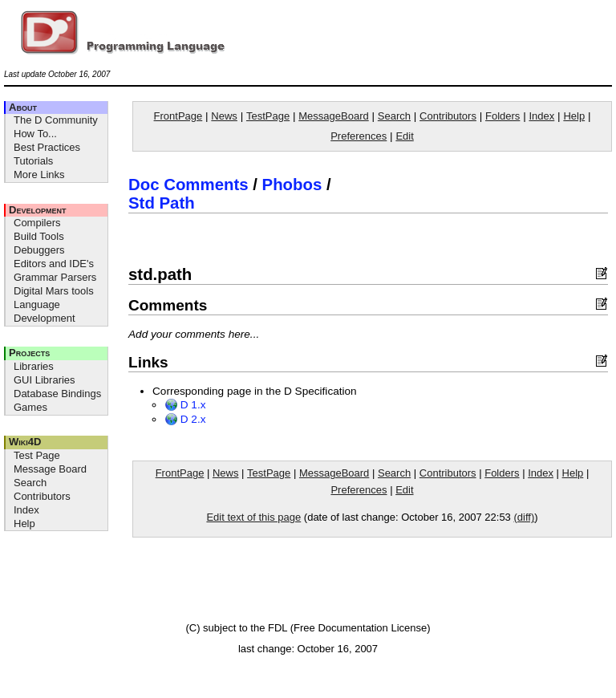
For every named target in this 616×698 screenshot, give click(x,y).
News (224, 116)
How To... (35, 134)
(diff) (524, 517)
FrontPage (178, 116)
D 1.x (185, 405)
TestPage (268, 116)
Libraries (34, 366)
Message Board (50, 469)
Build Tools (39, 236)
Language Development (45, 311)
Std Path (162, 203)
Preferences (359, 136)
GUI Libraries (45, 380)
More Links (39, 174)
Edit (404, 136)
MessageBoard (333, 116)
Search (30, 483)
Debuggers (39, 250)
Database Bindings (57, 394)
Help (24, 523)
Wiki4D (25, 442)
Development (37, 210)
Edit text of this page (253, 517)
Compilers (37, 223)
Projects (29, 353)
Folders (503, 116)
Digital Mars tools (54, 291)
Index (26, 510)
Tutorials (33, 161)
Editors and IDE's (54, 264)
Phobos (292, 185)
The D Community (56, 120)
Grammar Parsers (55, 277)
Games (30, 407)
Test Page (37, 455)
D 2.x (185, 419)
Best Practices (47, 147)
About (23, 107)
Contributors (42, 496)
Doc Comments (188, 185)
